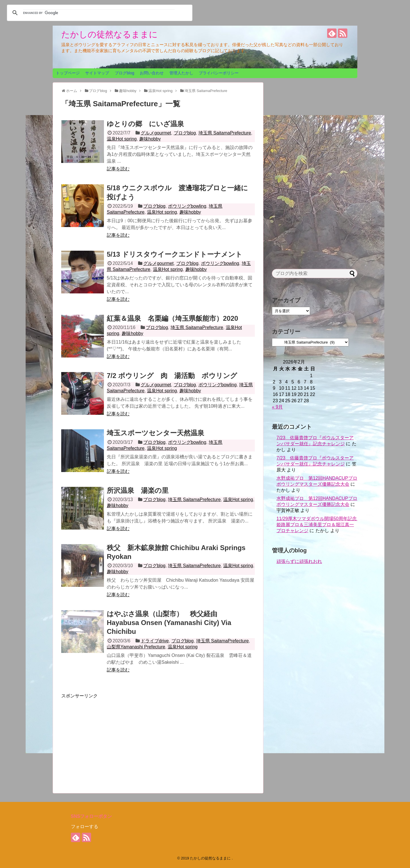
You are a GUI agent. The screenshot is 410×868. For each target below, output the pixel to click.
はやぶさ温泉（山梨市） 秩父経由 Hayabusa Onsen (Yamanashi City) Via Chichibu (169, 623)
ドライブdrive (155, 641)
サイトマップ (97, 73)
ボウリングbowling (187, 206)
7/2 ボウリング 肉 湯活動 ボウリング (172, 376)
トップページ (68, 73)
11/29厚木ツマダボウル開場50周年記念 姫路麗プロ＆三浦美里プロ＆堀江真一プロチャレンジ (319, 525)
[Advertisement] (109, 739)
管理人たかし (181, 73)
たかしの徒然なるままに (109, 34)
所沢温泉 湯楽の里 (138, 490)
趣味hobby (150, 139)
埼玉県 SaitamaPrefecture (225, 133)
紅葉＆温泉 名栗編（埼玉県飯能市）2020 (172, 318)
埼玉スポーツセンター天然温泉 (155, 433)
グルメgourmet (156, 133)
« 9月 (277, 407)
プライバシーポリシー (219, 73)
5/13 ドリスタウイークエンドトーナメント (175, 254)
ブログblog (124, 73)
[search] (99, 13)
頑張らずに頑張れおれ (299, 561)
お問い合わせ (152, 73)
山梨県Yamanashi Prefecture (136, 647)
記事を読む (118, 169)
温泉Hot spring (122, 139)
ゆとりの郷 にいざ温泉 (145, 124)
